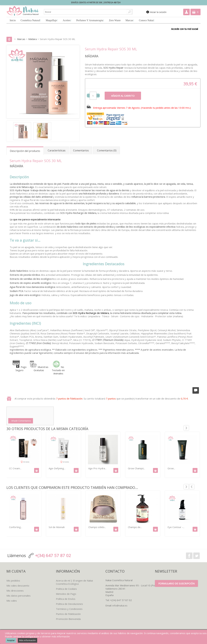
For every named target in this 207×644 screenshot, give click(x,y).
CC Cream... (15, 468)
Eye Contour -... (176, 527)
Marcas (21, 39)
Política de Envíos (66, 599)
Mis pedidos (13, 581)
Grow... (171, 468)
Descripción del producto (25, 151)
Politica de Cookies (66, 589)
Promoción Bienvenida (68, 619)
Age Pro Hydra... (97, 468)
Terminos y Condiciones (69, 609)
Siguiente (197, 425)
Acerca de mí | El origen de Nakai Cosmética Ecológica (74, 582)
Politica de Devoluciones (69, 604)
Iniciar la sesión (158, 12)
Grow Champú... (136, 468)
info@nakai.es (120, 605)
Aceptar (11, 640)
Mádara (33, 39)
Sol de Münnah (57, 527)
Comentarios (81, 150)
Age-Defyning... (57, 468)
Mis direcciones (15, 591)
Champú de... (135, 527)
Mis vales (12, 601)
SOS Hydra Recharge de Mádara (90, 313)
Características (57, 150)
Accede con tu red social (185, 29)
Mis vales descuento (18, 586)
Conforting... (16, 527)
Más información (27, 640)
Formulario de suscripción (176, 583)
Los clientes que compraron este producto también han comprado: (192, 484)
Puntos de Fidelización (68, 614)
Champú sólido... (97, 527)
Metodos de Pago (66, 594)
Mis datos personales (19, 596)
